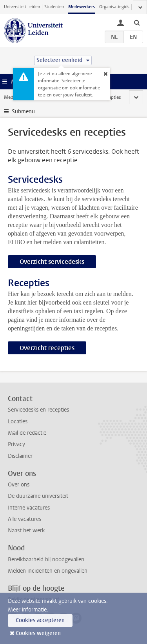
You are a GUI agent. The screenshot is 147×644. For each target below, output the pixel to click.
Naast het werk (26, 531)
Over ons (19, 485)
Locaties (18, 422)
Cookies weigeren (38, 633)
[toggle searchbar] (137, 22)
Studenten (54, 7)
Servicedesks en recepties (38, 410)
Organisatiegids (114, 7)
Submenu (23, 112)
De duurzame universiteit (38, 496)
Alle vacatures (24, 519)
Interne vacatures (29, 508)
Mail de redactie (27, 433)
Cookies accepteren (40, 620)
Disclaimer (20, 456)
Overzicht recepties (47, 348)
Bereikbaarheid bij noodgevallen (46, 560)
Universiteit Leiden (22, 7)
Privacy (16, 444)
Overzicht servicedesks (52, 262)
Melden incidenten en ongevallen (48, 571)
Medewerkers (82, 7)
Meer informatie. (28, 610)
